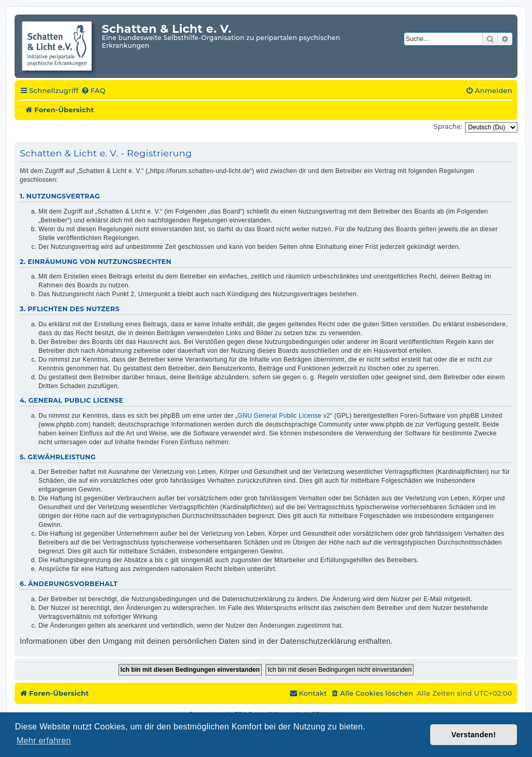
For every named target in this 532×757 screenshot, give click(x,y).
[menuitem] (93, 91)
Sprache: (448, 127)
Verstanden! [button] (474, 735)
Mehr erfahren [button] (44, 741)
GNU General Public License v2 (284, 416)
